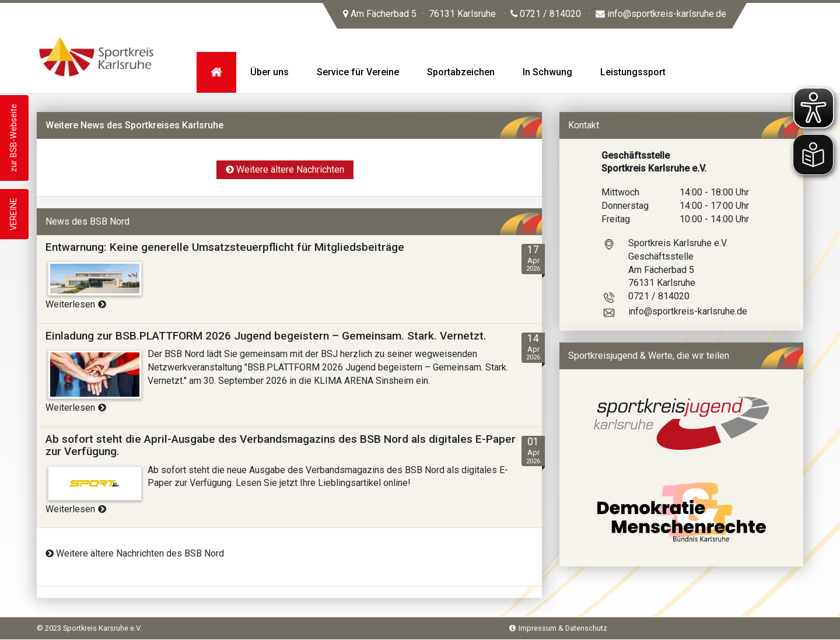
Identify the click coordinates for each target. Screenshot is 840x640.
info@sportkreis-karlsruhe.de (661, 14)
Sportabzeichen (461, 72)
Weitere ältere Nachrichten (285, 169)
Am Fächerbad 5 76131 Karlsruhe (419, 14)
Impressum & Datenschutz (558, 628)
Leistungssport (633, 72)
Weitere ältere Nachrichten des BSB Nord (135, 553)
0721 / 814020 (546, 14)
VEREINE (14, 214)
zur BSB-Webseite (14, 138)
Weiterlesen (76, 304)
